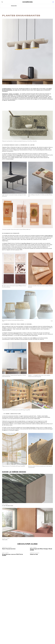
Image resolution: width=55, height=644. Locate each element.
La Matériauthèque (7, 89)
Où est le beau (10, 159)
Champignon (5, 94)
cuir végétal (16, 94)
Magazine (14, 6)
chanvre (11, 94)
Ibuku (10, 422)
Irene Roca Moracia (26, 243)
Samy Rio (19, 155)
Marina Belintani (49, 236)
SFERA (34, 338)
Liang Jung (16, 333)
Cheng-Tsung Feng (31, 428)
